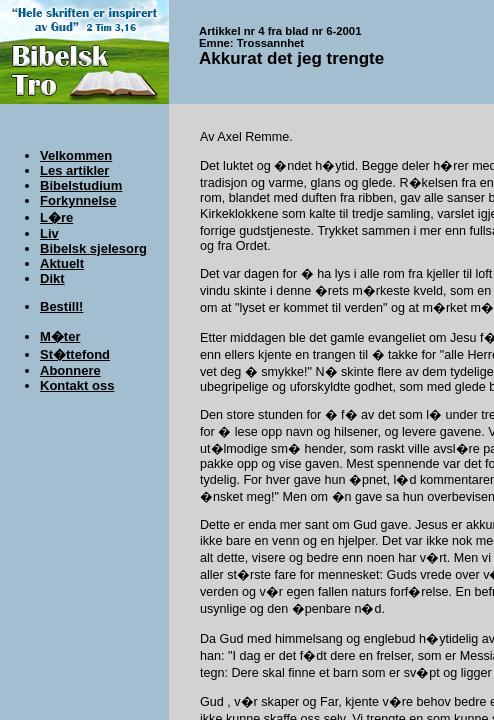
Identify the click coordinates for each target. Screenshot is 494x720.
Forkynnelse (78, 200)
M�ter (60, 336)
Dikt (52, 278)
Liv (49, 233)
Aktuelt (62, 263)
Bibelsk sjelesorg (93, 248)
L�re (56, 217)
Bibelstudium (81, 185)
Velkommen (76, 155)
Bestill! (61, 306)
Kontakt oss (77, 385)
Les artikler (74, 170)
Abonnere (70, 370)
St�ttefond (75, 354)
